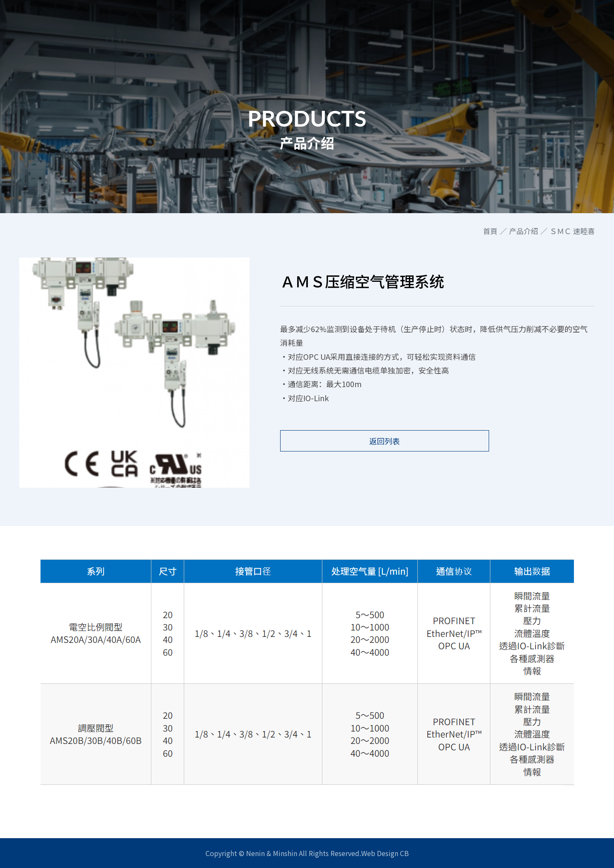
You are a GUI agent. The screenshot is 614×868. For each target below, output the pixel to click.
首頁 (490, 231)
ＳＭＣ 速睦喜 (572, 231)
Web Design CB (385, 853)
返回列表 (356, 441)
